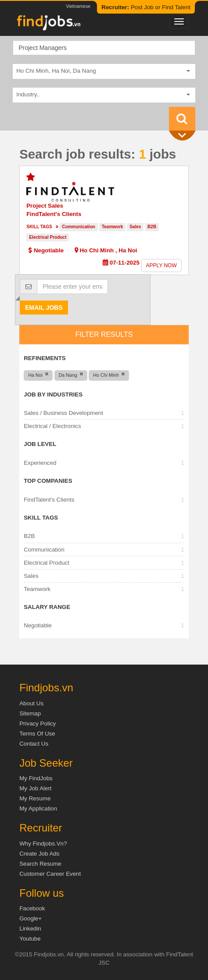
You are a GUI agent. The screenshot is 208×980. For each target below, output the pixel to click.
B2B (152, 227)
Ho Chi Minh (97, 250)
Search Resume (40, 864)
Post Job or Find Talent (146, 7)
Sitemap (30, 713)
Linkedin (30, 929)
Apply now (161, 265)
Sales (135, 227)
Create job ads (39, 854)
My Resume (35, 798)
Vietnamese (78, 6)
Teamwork (113, 227)
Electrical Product (48, 237)
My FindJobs (36, 778)
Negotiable (38, 625)
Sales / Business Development (63, 413)
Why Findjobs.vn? (43, 844)
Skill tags (39, 227)
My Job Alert (35, 788)
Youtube (30, 939)
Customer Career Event (50, 874)
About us (31, 703)
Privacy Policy (38, 724)
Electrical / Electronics (52, 426)
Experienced (40, 463)
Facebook (32, 908)
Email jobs (44, 308)
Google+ (30, 918)
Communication (79, 227)
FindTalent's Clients (54, 214)
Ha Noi (128, 250)
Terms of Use (37, 734)
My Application (38, 808)
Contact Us (34, 744)
